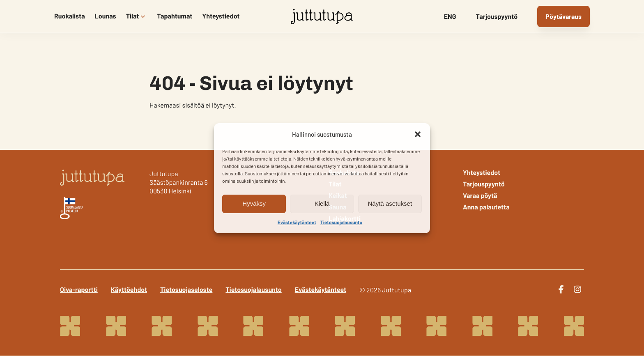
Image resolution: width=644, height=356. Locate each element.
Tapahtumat (175, 16)
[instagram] (577, 289)
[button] (418, 134)
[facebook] (561, 289)
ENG (450, 17)
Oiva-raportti (79, 290)
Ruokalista (70, 16)
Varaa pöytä (480, 196)
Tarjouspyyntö (497, 17)
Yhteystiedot (221, 16)
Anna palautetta (486, 207)
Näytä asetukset (390, 203)
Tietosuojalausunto (341, 223)
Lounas (106, 16)
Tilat (133, 16)
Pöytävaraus (563, 16)
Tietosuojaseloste (186, 290)
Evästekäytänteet (297, 223)
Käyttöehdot (129, 290)
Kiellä (322, 203)
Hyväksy (254, 203)
